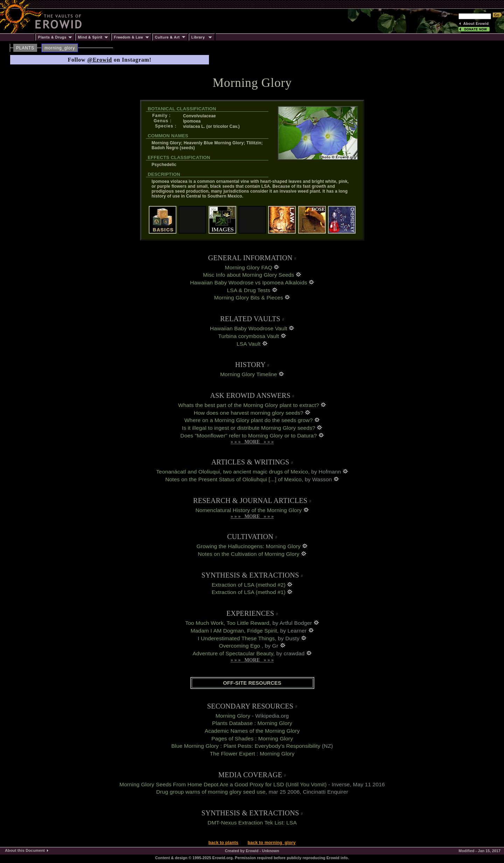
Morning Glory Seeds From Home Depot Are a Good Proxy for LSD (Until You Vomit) (223, 784)
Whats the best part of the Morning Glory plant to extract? (249, 405)
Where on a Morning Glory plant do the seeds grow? (249, 420)
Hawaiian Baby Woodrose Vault (249, 328)
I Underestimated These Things (236, 638)
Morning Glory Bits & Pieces (249, 298)
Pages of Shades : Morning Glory (252, 738)
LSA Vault (248, 344)
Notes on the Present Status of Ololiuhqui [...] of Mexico (233, 479)
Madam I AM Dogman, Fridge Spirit (234, 631)
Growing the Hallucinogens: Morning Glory (249, 546)
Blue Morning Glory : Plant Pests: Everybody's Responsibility (246, 746)
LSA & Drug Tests (248, 290)
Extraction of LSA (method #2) (249, 585)
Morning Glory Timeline (249, 374)
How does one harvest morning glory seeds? (249, 413)
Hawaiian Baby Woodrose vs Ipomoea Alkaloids (249, 282)
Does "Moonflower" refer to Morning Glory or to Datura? (248, 436)
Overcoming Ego (240, 646)
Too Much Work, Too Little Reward (227, 623)
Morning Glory (233, 716)
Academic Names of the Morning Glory (252, 731)
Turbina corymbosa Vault (248, 336)
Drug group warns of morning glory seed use (211, 792)
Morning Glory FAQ (249, 267)
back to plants (223, 843)
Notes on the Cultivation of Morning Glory (248, 554)
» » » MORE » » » (252, 442)
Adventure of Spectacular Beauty (233, 653)
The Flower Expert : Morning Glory (252, 754)
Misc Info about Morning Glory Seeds (248, 275)
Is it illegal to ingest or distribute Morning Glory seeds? (249, 428)
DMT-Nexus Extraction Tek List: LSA (252, 823)
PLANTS (25, 48)
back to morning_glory (272, 843)
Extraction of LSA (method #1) (249, 592)
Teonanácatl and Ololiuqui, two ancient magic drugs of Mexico (232, 472)
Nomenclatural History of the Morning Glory (248, 510)
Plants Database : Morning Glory (252, 723)
